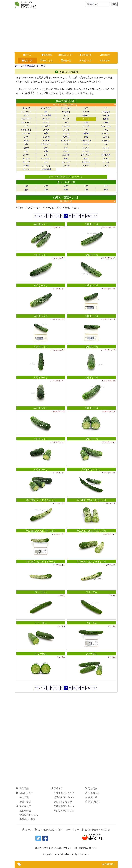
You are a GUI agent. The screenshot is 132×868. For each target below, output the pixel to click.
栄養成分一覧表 (27, 819)
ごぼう (86, 123)
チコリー (46, 141)
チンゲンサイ (66, 141)
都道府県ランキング (64, 806)
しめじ (106, 130)
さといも (86, 126)
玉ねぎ (26, 141)
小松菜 (106, 123)
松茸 (66, 158)
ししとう (66, 130)
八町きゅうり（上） (91, 470)
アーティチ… (66, 108)
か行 (46, 186)
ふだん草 (66, 155)
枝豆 (46, 112)
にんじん (86, 148)
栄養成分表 (85, 55)
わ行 (106, 190)
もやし (46, 162)
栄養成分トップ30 (29, 815)
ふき (46, 155)
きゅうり (86, 119)
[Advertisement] (66, 30)
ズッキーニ (106, 133)
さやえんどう (26, 130)
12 (74, 216)
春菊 (46, 133)
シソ (86, 130)
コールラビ (46, 126)
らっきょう (46, 166)
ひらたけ (86, 151)
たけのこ (106, 137)
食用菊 (86, 133)
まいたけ (26, 158)
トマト (66, 144)
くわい (66, 123)
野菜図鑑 (47, 55)
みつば (106, 158)
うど (86, 108)
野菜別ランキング (63, 802)
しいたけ (46, 130)
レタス (106, 166)
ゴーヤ (26, 126)
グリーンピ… (26, 123)
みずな (86, 158)
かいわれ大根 (46, 115)
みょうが (26, 162)
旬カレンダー (66, 55)
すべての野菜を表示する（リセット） (66, 177)
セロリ (26, 137)
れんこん (26, 169)
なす (106, 144)
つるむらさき (86, 141)
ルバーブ (86, 166)
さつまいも (66, 126)
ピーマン (26, 155)
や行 (66, 190)
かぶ (66, 115)
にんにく (106, 148)
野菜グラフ (25, 802)
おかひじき (106, 112)
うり (106, 108)
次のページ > (92, 216)
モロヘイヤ (66, 162)
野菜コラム (47, 61)
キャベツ (66, 119)
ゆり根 (26, 166)
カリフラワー (26, 119)
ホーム (27, 55)
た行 (86, 186)
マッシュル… (46, 158)
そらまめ (46, 137)
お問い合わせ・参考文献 (96, 830)
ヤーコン (106, 162)
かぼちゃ (86, 115)
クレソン (46, 123)
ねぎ (26, 151)
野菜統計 (105, 55)
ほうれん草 (106, 155)
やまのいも (86, 162)
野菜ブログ (85, 61)
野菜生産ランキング (64, 793)
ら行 (86, 190)
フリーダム (41, 592)
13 (79, 216)
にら (66, 148)
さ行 (66, 186)
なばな (26, 148)
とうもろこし (46, 144)
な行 (106, 186)
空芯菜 (106, 119)
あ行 (26, 186)
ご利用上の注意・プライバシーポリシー (57, 830)
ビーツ (106, 151)
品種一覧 (66, 61)
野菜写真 (27, 61)
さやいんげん (106, 126)
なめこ (46, 148)
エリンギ (86, 112)
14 (83, 216)
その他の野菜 (46, 169)
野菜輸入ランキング (64, 797)
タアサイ (66, 137)
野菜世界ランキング (64, 811)
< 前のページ (40, 216)
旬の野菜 (24, 797)
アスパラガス (46, 108)
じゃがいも (26, 133)
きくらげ (46, 119)
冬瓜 (26, 144)
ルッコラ (66, 166)
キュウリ (41, 66)
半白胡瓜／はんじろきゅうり (41, 500)
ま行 (46, 190)
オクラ (26, 115)
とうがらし (106, 141)
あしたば (26, 108)
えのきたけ (66, 112)
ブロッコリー (86, 155)
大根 (86, 137)
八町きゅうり (41, 224)
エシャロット (26, 112)
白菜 (46, 151)
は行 (26, 190)
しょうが (66, 133)
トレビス (86, 144)
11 (70, 216)
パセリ (66, 151)
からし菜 (106, 115)
